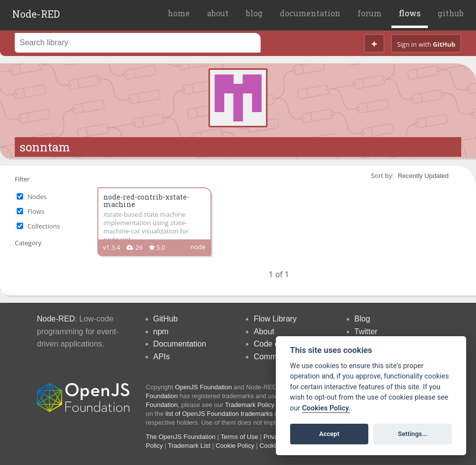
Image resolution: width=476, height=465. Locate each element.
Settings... (413, 434)
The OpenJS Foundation (181, 437)
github (451, 13)
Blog (362, 319)
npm (161, 332)
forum (370, 13)
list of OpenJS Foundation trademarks (219, 414)
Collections (44, 226)
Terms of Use (240, 437)
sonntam (45, 147)
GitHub (166, 319)
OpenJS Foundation (204, 387)
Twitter (366, 332)
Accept (329, 434)
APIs (162, 357)
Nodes (37, 197)
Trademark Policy (250, 405)
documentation (310, 13)
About (264, 332)
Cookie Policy (235, 446)
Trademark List (189, 446)
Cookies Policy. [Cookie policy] (326, 408)
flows (410, 13)
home (179, 13)
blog (254, 13)
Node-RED (36, 14)
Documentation (180, 344)
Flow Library (275, 319)
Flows (36, 211)
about (218, 13)
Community (274, 357)
